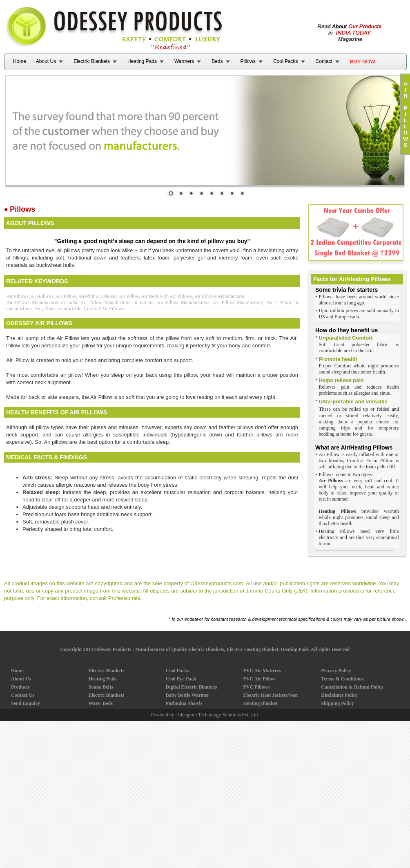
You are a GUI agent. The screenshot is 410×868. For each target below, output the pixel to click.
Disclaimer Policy (339, 695)
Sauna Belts (100, 687)
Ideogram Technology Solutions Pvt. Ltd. (218, 715)
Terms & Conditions (342, 679)
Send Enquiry (26, 703)
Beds (217, 61)
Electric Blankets (92, 61)
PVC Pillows (256, 687)
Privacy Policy (336, 671)
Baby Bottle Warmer (187, 695)
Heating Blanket (261, 703)
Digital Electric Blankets (191, 687)
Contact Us (23, 695)
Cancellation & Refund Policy (352, 687)
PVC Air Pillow (260, 679)
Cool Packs (286, 61)
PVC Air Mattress (262, 671)
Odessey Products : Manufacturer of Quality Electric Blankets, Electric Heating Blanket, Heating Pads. (202, 649)
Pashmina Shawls (184, 703)
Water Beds (100, 703)
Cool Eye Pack (181, 679)
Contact (324, 61)
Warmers (184, 61)
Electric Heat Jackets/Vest (271, 695)
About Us (46, 61)
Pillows (248, 61)
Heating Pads (142, 61)
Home (20, 61)
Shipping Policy (337, 703)
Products (20, 687)
